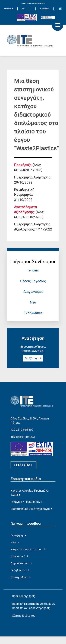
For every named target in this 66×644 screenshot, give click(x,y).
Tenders (33, 270)
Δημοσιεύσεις (21, 564)
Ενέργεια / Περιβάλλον (27, 502)
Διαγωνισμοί (33, 292)
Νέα (33, 302)
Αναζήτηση (33, 358)
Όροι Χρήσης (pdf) (24, 596)
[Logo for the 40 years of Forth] (48, 18)
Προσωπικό (20, 557)
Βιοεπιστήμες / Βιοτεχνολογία (31, 509)
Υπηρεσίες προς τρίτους (28, 550)
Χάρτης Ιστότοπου (24, 616)
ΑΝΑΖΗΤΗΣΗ (9, 9)
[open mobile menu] (58, 25)
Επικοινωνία (45, 9)
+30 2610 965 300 (22, 429)
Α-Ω (23, 9)
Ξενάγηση (18, 535)
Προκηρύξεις (21, 578)
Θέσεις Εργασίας (33, 281)
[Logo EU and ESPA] (27, 18)
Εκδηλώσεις (33, 313)
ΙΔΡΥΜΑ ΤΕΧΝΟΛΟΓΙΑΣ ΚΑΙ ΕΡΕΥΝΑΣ (33, 4)
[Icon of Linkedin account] (60, 9)
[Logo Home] (33, 40)
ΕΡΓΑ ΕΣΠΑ (23, 465)
